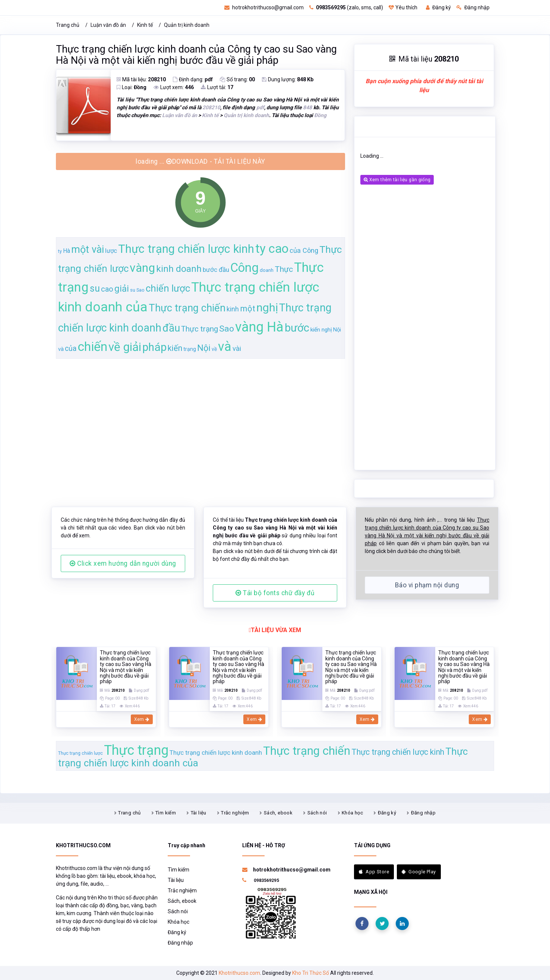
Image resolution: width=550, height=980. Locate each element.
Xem (142, 719)
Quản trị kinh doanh (187, 25)
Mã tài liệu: (141, 79)
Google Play (419, 872)
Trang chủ (68, 25)
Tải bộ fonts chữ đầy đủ (275, 593)
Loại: (132, 87)
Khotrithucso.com (239, 973)
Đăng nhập (473, 7)
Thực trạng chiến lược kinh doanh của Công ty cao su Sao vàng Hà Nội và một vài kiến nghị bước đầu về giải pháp (196, 55)
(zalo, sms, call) (346, 7)
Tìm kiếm (166, 813)
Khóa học (352, 813)
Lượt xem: (174, 87)
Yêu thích (403, 7)
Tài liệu (199, 813)
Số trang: (237, 79)
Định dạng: (193, 79)
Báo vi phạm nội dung (427, 585)
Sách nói (317, 813)
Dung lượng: (288, 79)
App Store (374, 872)
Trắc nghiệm (235, 813)
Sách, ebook (278, 813)
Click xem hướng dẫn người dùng (123, 563)
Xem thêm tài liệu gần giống (397, 180)
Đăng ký (438, 7)
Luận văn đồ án (108, 25)
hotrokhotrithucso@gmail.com (264, 7)
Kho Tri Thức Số (311, 973)
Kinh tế (145, 25)
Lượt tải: (217, 87)
